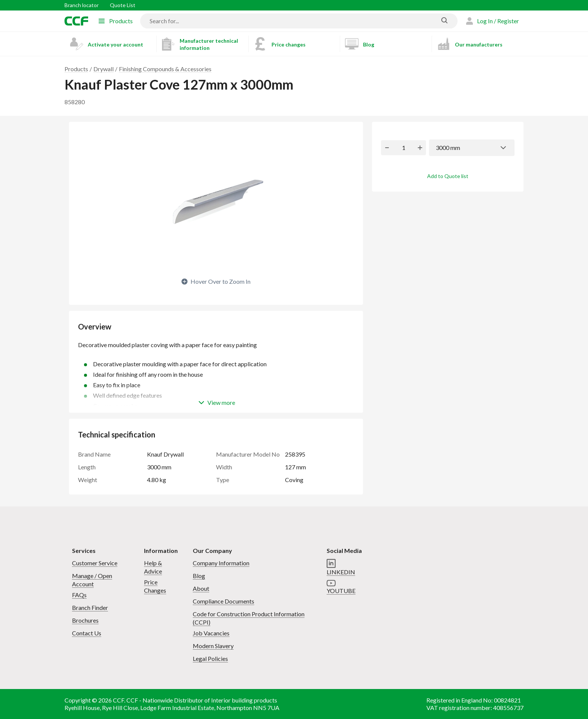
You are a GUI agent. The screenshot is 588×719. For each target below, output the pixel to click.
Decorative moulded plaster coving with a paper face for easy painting (216, 349)
